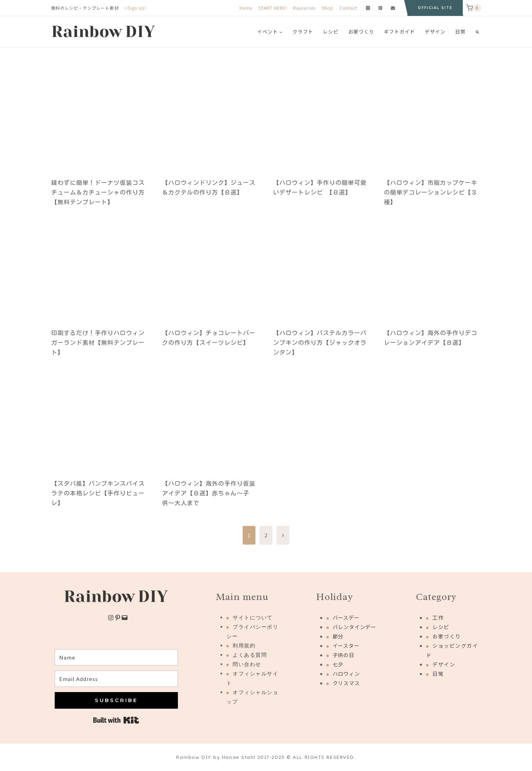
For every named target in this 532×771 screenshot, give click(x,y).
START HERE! (273, 8)
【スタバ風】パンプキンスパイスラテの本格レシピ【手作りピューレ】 (98, 493)
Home (246, 8)
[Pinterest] (380, 8)
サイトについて (253, 617)
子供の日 (344, 655)
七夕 (338, 664)
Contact (348, 8)
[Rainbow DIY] (103, 32)
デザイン (435, 32)
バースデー (346, 617)
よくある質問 (250, 655)
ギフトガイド (399, 32)
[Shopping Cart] (474, 8)
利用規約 (244, 646)
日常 (460, 32)
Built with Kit (116, 720)
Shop (327, 8)
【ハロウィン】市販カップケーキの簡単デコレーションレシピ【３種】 (431, 192)
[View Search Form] (477, 32)
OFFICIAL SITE (435, 8)
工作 (438, 617)
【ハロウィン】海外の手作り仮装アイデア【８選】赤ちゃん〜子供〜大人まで (209, 493)
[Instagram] (368, 8)
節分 (338, 636)
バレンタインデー (354, 627)
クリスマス (346, 683)
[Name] (116, 657)
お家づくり (361, 32)
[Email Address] (116, 679)
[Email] (393, 8)
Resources (304, 8)
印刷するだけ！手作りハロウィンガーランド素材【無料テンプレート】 (98, 343)
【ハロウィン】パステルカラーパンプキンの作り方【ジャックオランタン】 (320, 343)
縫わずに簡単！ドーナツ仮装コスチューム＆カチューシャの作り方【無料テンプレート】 (98, 192)
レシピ (331, 32)
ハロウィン (346, 674)
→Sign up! (135, 8)
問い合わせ (247, 664)
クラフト (303, 32)
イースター (346, 646)
